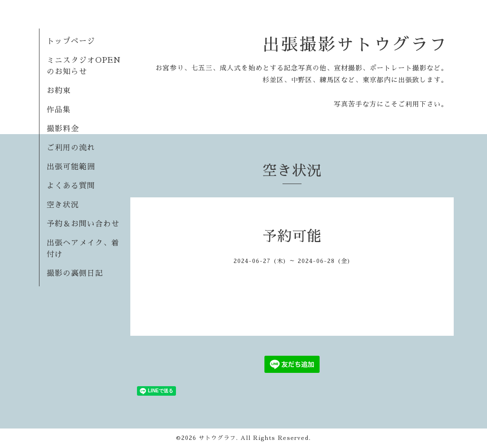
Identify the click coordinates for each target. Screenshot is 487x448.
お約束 (59, 91)
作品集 (59, 110)
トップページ (71, 41)
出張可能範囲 (71, 167)
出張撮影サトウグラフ (355, 45)
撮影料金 (63, 129)
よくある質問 (71, 186)
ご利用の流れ (71, 148)
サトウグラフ (217, 438)
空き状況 (63, 205)
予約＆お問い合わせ (83, 224)
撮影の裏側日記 (75, 273)
